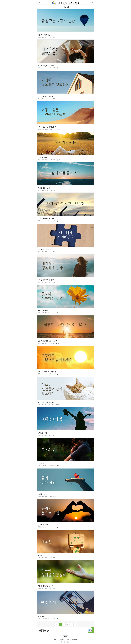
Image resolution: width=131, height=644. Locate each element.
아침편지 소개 (56, 640)
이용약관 (67, 640)
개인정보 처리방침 (75, 640)
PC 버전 (65, 636)
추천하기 (62, 640)
